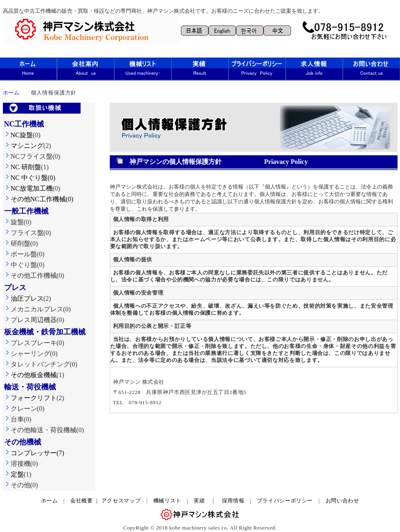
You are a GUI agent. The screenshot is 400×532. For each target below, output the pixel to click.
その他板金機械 (30, 375)
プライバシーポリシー (285, 501)
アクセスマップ (121, 501)
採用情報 (233, 501)
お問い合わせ (342, 501)
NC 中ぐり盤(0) (33, 178)
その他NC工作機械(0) (39, 199)
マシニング (24, 146)
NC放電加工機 (28, 188)
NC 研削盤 (23, 167)
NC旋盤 (18, 135)
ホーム (50, 501)
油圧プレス (24, 298)
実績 (199, 501)
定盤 (14, 474)
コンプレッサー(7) (34, 453)
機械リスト (170, 501)
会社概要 (82, 501)
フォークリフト (30, 398)
